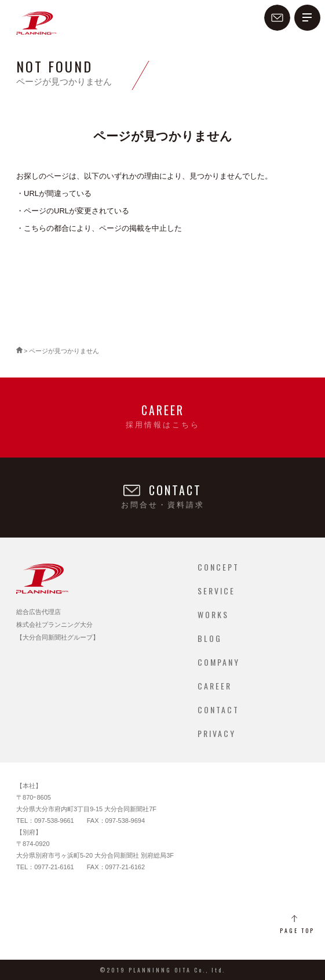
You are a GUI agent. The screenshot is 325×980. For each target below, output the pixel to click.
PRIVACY (217, 733)
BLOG (210, 638)
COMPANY (219, 662)
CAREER (215, 686)
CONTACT (218, 709)
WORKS (213, 614)
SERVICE (216, 591)
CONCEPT (218, 567)
